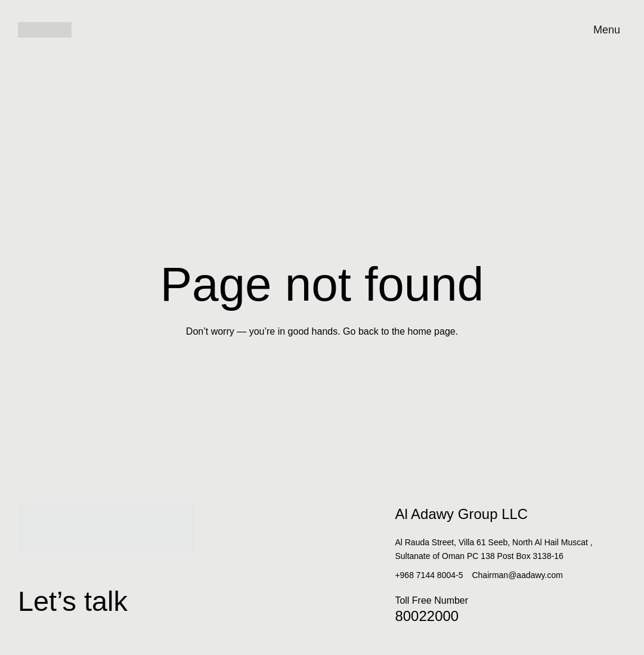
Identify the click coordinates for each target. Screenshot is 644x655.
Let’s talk (112, 594)
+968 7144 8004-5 (429, 575)
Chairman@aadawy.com (517, 575)
